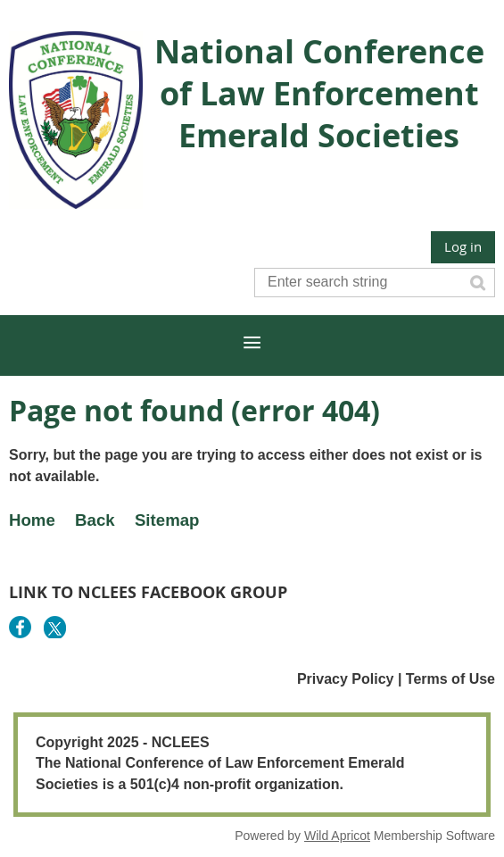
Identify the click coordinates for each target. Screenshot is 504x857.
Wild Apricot (337, 836)
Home (32, 520)
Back (95, 520)
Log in (463, 246)
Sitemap (167, 520)
